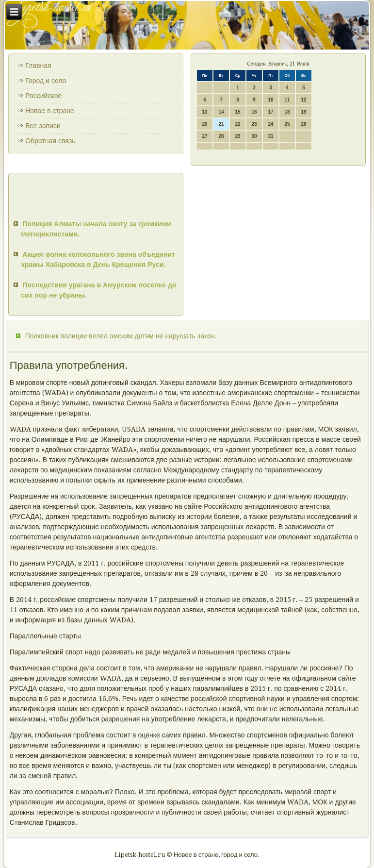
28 (221, 136)
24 (270, 124)
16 (254, 112)
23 (254, 124)
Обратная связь (50, 141)
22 (237, 124)
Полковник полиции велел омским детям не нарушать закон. (121, 336)
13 (204, 112)
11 (287, 100)
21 (221, 124)
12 (303, 100)
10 (270, 100)
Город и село (46, 81)
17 (270, 112)
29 (237, 136)
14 (221, 112)
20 (204, 124)
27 (204, 136)
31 (270, 136)
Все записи (43, 126)
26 (303, 124)
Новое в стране (50, 111)
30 (254, 136)
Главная (38, 66)
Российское (43, 96)
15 (237, 112)
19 (303, 112)
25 (287, 124)
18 (287, 112)
